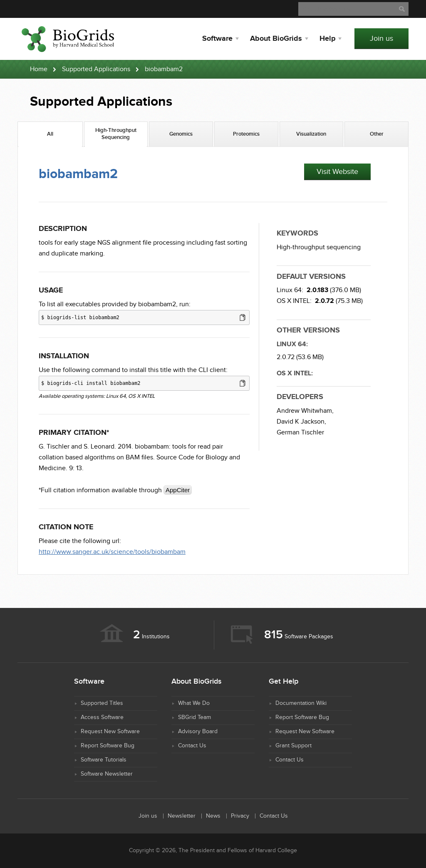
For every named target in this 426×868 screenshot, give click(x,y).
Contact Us (192, 746)
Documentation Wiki (301, 703)
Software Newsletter (107, 774)
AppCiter (178, 490)
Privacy (240, 816)
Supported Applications (96, 69)
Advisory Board (198, 732)
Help (327, 39)
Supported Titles (102, 703)
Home (39, 69)
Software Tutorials (104, 760)
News (213, 816)
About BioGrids (276, 39)
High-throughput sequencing (319, 247)
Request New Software (110, 732)
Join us (381, 38)
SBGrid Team (194, 717)
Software (217, 39)
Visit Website (337, 172)
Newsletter (182, 816)
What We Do (194, 703)
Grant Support (293, 746)
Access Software (102, 717)
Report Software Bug (108, 746)
